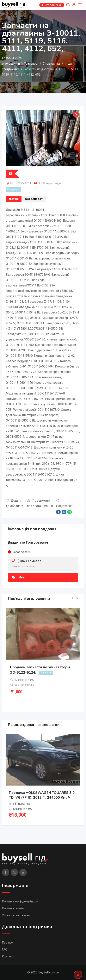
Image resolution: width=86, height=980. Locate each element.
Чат (18, 577)
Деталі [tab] (14, 199)
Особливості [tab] (34, 199)
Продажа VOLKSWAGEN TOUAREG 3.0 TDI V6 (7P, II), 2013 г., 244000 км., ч (42, 795)
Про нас (7, 943)
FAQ (5, 950)
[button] (72, 599)
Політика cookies (13, 908)
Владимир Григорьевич (28, 542)
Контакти (8, 956)
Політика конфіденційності (20, 901)
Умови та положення (16, 915)
